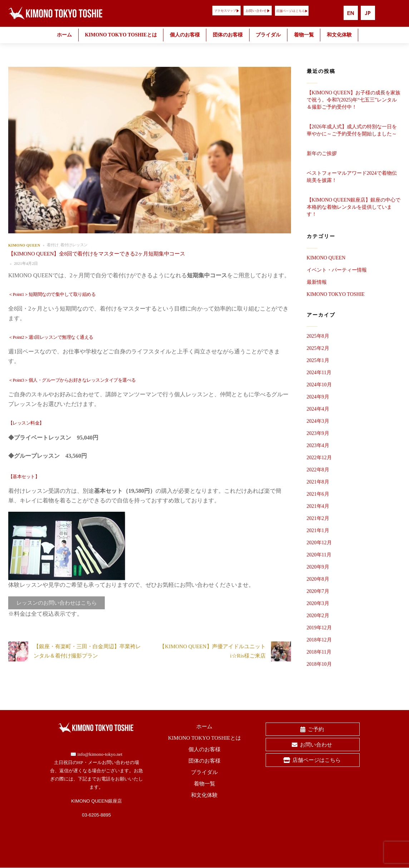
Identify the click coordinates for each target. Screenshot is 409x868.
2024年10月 (319, 385)
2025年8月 (318, 336)
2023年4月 (318, 445)
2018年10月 (319, 664)
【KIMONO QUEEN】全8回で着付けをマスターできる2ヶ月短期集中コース (97, 254)
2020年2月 (318, 616)
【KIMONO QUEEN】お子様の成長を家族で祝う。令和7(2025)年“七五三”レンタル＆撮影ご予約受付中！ (354, 100)
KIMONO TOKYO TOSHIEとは (121, 35)
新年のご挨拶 (322, 153)
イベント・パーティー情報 (337, 270)
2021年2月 (318, 518)
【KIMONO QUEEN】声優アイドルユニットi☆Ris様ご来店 (225, 651)
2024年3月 (318, 421)
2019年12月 (319, 628)
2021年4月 (318, 506)
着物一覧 (304, 35)
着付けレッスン (74, 245)
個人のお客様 (185, 35)
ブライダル (268, 35)
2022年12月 (319, 458)
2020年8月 (318, 579)
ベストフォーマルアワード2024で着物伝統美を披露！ (352, 177)
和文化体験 (339, 35)
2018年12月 (319, 640)
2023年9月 (318, 433)
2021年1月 (318, 530)
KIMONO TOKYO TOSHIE (336, 294)
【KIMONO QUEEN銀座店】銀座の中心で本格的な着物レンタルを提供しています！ (354, 207)
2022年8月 (318, 470)
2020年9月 (318, 567)
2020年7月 (318, 591)
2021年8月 (318, 482)
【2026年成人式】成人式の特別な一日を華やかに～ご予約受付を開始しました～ (352, 130)
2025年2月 (318, 348)
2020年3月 (318, 603)
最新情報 (317, 282)
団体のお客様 (228, 35)
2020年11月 (319, 555)
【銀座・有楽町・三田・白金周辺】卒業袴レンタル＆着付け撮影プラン (75, 651)
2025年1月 (318, 360)
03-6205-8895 (96, 815)
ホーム (64, 35)
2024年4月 (318, 409)
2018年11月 (319, 652)
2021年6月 (318, 494)
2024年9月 (318, 397)
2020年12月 (319, 543)
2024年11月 (319, 373)
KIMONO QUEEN (24, 245)
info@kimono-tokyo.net (100, 755)
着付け (53, 245)
